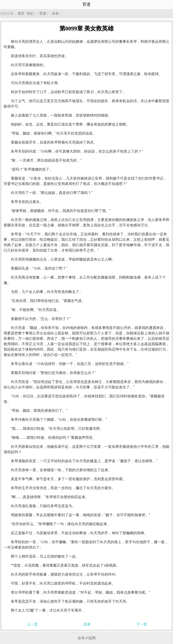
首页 (21, 13)
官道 (43, 13)
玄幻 (30, 13)
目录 (55, 13)
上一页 (32, 624)
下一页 (142, 624)
